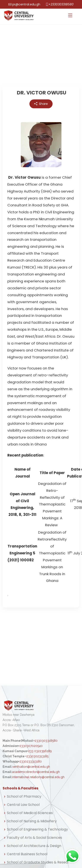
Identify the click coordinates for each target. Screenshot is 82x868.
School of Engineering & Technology (37, 829)
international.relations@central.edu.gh (38, 777)
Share (41, 104)
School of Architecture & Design (34, 846)
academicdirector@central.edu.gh (36, 772)
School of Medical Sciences (30, 813)
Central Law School (23, 805)
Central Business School (27, 854)
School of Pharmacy (24, 797)
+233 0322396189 (39, 751)
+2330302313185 (37, 756)
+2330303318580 (61, 4)
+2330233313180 (30, 761)
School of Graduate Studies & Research (40, 862)
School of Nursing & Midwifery (32, 821)
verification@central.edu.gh (31, 767)
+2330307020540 (31, 746)
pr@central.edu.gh (26, 4)
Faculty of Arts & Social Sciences (35, 838)
